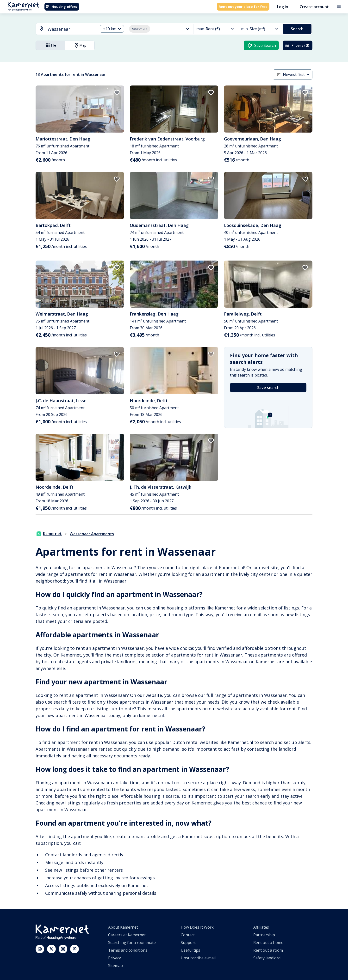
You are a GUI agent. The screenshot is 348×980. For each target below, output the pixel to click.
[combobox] (64, 29)
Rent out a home (268, 943)
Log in (283, 7)
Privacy (115, 958)
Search (297, 29)
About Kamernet (123, 927)
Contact (188, 935)
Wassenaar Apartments (92, 534)
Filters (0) (297, 45)
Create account (314, 7)
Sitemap (115, 966)
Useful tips (190, 950)
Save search (268, 388)
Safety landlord (267, 958)
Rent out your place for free (243, 7)
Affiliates (261, 927)
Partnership (264, 935)
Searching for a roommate (132, 943)
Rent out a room (268, 950)
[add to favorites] (117, 93)
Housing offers (62, 7)
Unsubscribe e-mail (198, 958)
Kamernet (49, 534)
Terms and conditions (128, 950)
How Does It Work (197, 927)
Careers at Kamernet (127, 935)
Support (188, 943)
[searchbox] (71, 29)
